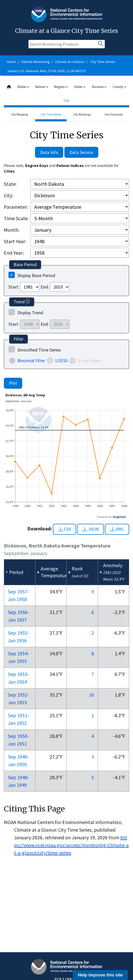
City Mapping (19, 114)
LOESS (61, 361)
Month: (11, 230)
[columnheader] (20, 572)
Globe (23, 87)
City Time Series (103, 62)
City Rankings (82, 114)
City (66, 100)
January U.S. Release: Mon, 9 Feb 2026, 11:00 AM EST (46, 71)
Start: (14, 287)
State (80, 87)
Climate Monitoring (35, 62)
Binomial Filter (31, 361)
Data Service (81, 152)
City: (8, 195)
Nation (42, 87)
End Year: (14, 253)
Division (99, 87)
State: (10, 184)
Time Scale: (16, 218)
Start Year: (15, 241)
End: (45, 287)
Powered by (111, 517)
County (119, 87)
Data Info (49, 152)
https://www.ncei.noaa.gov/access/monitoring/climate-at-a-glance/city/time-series (71, 845)
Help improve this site (100, 975)
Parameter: (16, 207)
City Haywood (113, 114)
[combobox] (66, 94)
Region (61, 87)
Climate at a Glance (70, 62)
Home (11, 62)
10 (91, 695)
